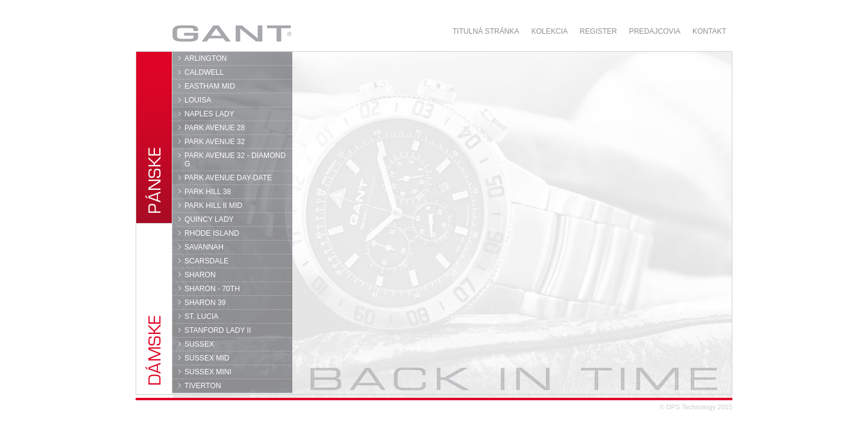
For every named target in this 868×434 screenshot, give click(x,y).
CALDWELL (204, 72)
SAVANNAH (204, 247)
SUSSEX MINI (208, 372)
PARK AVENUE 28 (215, 128)
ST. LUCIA (201, 316)
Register (599, 31)
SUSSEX (199, 344)
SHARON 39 (205, 303)
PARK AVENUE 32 (215, 142)
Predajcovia (655, 31)
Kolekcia (549, 31)
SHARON (200, 275)
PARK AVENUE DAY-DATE (228, 178)
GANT (232, 33)
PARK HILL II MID (213, 206)
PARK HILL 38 (208, 192)
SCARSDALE (206, 261)
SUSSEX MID (207, 358)
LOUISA (198, 100)
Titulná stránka (486, 31)
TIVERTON (203, 386)
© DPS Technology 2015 (696, 407)
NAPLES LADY (209, 114)
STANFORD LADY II (218, 330)
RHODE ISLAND (212, 233)
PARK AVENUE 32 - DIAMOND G (235, 160)
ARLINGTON (206, 58)
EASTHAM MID (210, 86)
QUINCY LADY (209, 219)
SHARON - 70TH (212, 289)
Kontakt (709, 31)
